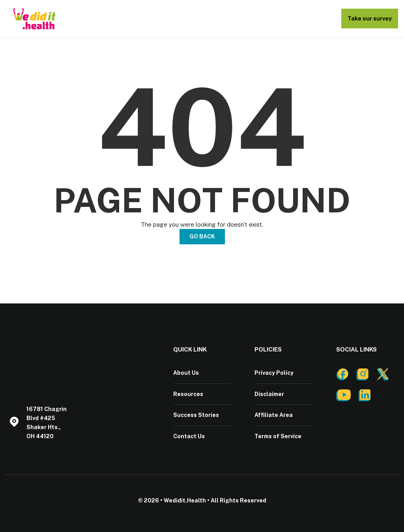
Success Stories (196, 415)
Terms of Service (278, 435)
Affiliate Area (274, 415)
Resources (188, 394)
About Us (186, 373)
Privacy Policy (274, 373)
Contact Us (189, 435)
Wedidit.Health (185, 500)
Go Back (202, 236)
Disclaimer (269, 394)
